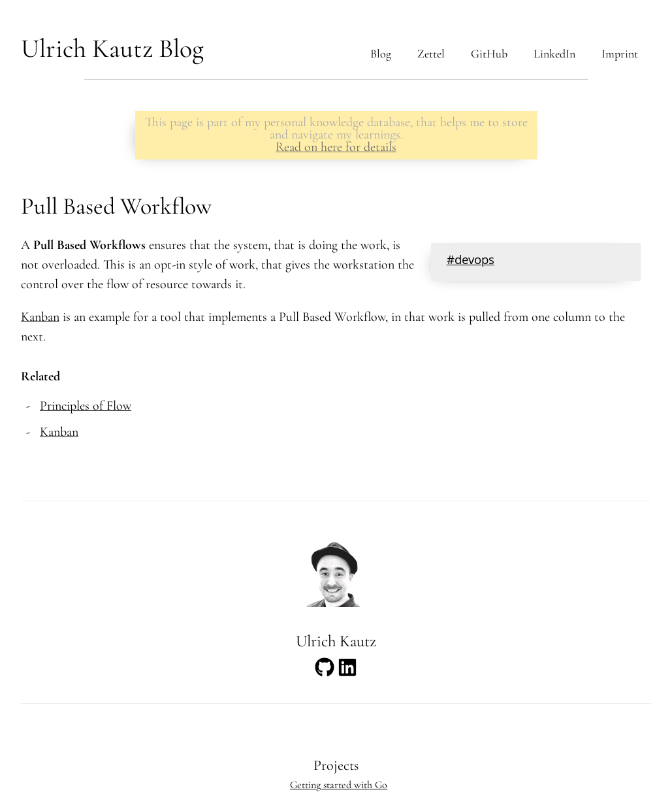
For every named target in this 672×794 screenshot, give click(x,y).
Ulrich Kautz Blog (112, 48)
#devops (471, 261)
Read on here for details (336, 147)
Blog (381, 54)
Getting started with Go (339, 785)
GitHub (489, 54)
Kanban (40, 317)
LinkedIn (554, 54)
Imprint (620, 54)
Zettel (431, 54)
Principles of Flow (86, 406)
